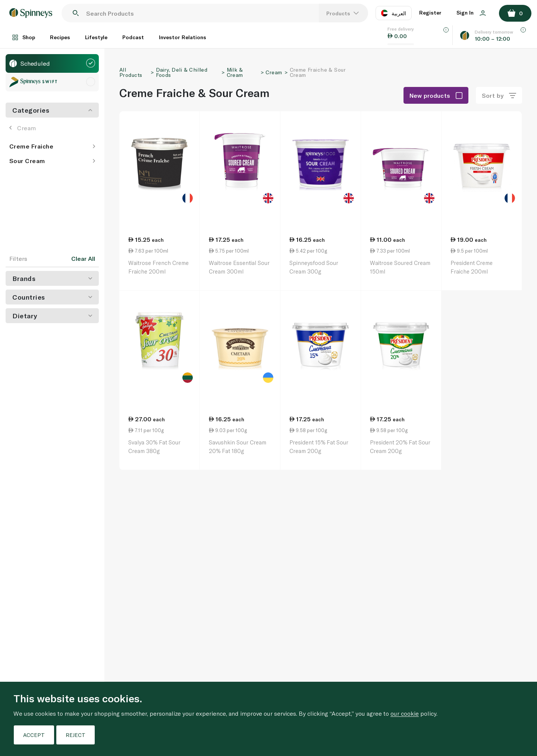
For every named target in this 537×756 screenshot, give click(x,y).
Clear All (83, 259)
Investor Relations (183, 37)
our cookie (405, 713)
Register (430, 13)
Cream (23, 128)
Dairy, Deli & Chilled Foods (182, 72)
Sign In (471, 13)
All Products (131, 72)
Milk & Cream (235, 72)
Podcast (133, 37)
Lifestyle (96, 37)
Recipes (60, 37)
